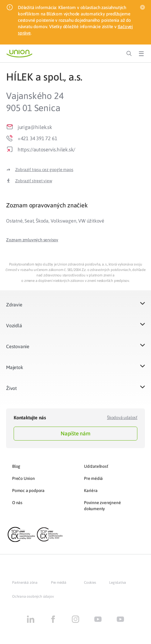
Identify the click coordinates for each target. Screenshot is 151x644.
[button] (32, 240)
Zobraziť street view (34, 181)
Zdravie (14, 305)
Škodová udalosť (122, 418)
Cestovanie (18, 346)
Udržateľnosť (96, 466)
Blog (16, 466)
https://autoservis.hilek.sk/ (46, 150)
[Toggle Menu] (141, 54)
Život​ (11, 388)
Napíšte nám (75, 433)
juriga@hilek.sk (35, 127)
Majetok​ (15, 367)
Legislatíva (118, 583)
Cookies (90, 583)
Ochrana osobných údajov (33, 596)
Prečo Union (23, 478)
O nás (17, 503)
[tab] (75, 205)
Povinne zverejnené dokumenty (102, 506)
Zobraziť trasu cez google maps (44, 170)
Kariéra (91, 490)
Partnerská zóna (25, 583)
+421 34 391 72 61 (37, 138)
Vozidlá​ (14, 325)
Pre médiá (93, 478)
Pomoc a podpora (28, 490)
